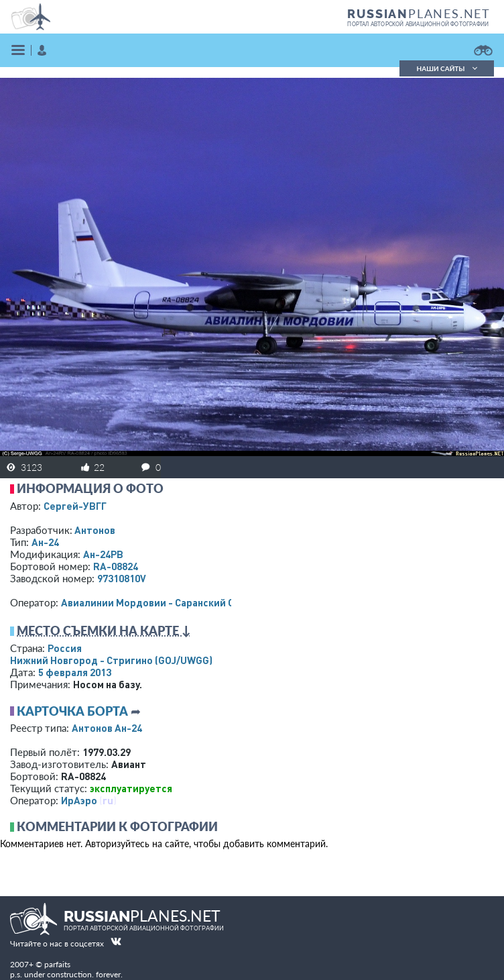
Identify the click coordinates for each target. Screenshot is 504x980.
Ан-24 (45, 542)
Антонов (95, 530)
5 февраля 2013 (75, 672)
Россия (65, 648)
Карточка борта (72, 711)
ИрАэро (79, 800)
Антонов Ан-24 (107, 728)
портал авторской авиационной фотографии (418, 24)
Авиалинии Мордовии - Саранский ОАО (154, 602)
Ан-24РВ (103, 554)
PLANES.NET (419, 13)
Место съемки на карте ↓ (104, 631)
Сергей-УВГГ (75, 506)
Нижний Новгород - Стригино (111, 660)
